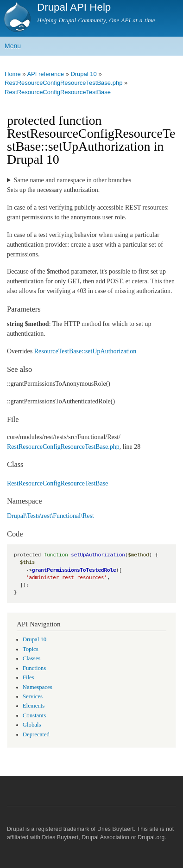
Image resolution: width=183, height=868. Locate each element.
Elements (34, 706)
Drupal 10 (35, 639)
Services (33, 696)
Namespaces (38, 687)
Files (28, 677)
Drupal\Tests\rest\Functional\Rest (50, 516)
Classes (32, 658)
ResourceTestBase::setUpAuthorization (85, 351)
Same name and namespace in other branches (73, 180)
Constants (34, 715)
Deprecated (36, 734)
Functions (34, 668)
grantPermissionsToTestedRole (74, 570)
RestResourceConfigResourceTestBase (58, 92)
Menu (13, 46)
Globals (32, 725)
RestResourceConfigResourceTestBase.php (63, 447)
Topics (31, 649)
